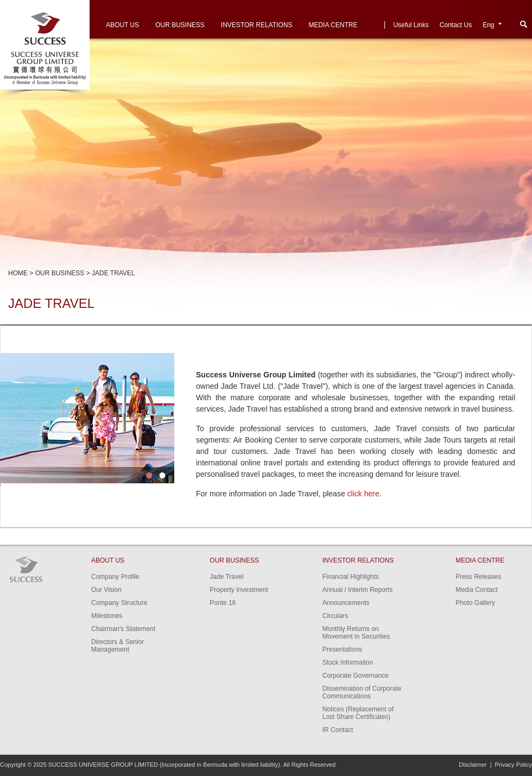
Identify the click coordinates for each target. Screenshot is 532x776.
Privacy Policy (514, 765)
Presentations (342, 649)
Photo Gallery (475, 603)
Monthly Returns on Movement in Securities (356, 633)
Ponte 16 (223, 603)
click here (363, 494)
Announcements (346, 603)
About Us (122, 25)
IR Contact (338, 730)
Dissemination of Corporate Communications (362, 692)
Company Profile (115, 577)
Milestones (107, 616)
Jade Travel (226, 577)
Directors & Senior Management (118, 646)
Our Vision (106, 590)
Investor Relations (257, 25)
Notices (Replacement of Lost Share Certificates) (358, 713)
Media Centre (333, 25)
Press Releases (478, 577)
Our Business (180, 25)
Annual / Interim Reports (357, 590)
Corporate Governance (356, 676)
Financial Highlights (351, 577)
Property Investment (239, 590)
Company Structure (119, 603)
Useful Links (411, 25)
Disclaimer (473, 765)
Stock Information (348, 663)
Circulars (335, 616)
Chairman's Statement (123, 629)
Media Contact (476, 590)
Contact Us (456, 25)
